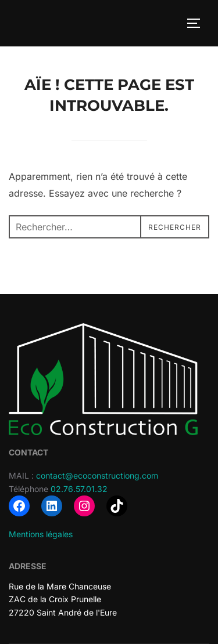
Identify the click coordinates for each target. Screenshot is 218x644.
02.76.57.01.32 (79, 489)
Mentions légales (41, 534)
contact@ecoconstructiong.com (97, 475)
